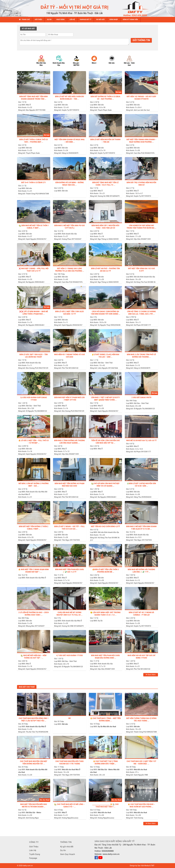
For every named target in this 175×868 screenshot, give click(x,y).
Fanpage (33, 858)
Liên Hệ (33, 850)
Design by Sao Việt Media (139, 866)
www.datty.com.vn (111, 854)
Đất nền (65, 105)
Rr (70, 718)
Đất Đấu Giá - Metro (105, 770)
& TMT (152, 866)
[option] (43, 60)
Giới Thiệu (34, 847)
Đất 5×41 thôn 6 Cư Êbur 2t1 (34, 183)
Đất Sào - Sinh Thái (105, 363)
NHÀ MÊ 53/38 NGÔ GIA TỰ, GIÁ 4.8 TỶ (141, 440)
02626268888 (108, 851)
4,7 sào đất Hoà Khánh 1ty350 (69, 655)
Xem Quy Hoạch (68, 854)
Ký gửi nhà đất (67, 847)
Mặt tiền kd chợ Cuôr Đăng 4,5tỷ (105, 526)
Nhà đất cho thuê (109, 727)
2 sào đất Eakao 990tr (141, 397)
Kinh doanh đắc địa (69, 234)
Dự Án (100, 621)
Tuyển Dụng (35, 854)
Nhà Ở (28, 105)
